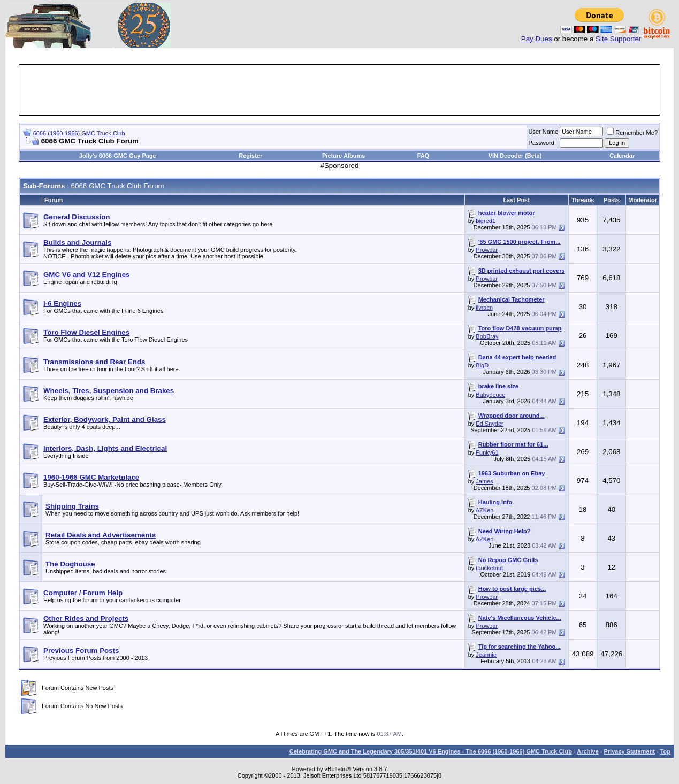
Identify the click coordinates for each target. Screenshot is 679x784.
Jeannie (486, 655)
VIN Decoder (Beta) (515, 156)
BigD (482, 365)
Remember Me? (632, 133)
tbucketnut (489, 568)
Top (665, 751)
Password (541, 143)
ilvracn (484, 308)
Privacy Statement (629, 751)
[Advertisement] (340, 90)
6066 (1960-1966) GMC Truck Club (79, 133)
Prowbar (487, 250)
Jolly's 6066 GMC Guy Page (118, 156)
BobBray (487, 336)
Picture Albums (344, 156)
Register (250, 156)
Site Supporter (618, 39)
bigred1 (486, 221)
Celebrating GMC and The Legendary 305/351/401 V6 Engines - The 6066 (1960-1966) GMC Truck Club (431, 751)
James (484, 481)
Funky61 (487, 452)
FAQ (424, 156)
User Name (544, 132)
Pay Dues (537, 39)
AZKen (485, 510)
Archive (588, 751)
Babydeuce (490, 395)
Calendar (622, 156)
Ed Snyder (489, 424)
